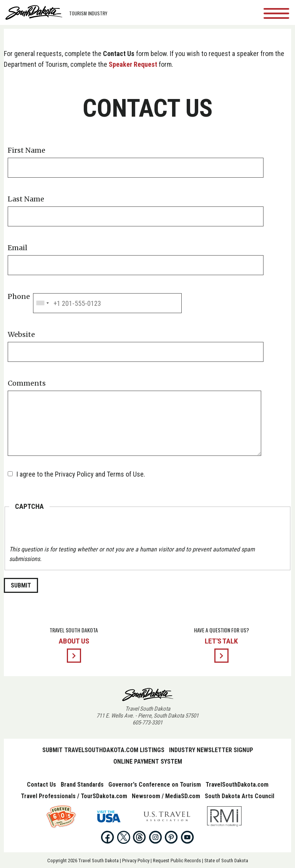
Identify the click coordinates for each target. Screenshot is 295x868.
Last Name (26, 199)
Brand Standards (82, 785)
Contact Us (41, 785)
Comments (27, 383)
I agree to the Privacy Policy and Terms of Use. (81, 474)
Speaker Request (133, 64)
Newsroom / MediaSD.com (166, 796)
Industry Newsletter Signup (211, 750)
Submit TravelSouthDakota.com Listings (103, 750)
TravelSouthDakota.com (237, 785)
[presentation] (68, 530)
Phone (19, 297)
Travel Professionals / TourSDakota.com (74, 796)
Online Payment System (148, 762)
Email (17, 248)
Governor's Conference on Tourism (155, 785)
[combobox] (42, 303)
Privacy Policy (136, 861)
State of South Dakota (226, 861)
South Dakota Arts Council (239, 796)
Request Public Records (177, 861)
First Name (27, 150)
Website (21, 335)
